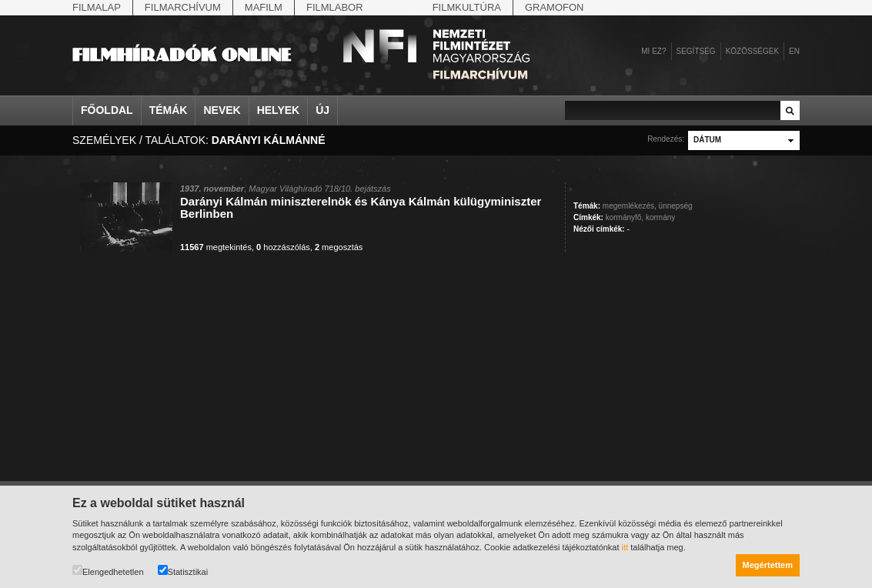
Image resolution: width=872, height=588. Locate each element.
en (794, 51)
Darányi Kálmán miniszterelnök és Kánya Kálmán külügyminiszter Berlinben (361, 207)
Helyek (279, 110)
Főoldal (107, 110)
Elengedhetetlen (108, 571)
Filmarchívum (183, 7)
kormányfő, (625, 217)
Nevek (222, 110)
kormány (660, 217)
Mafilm (264, 7)
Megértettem (768, 565)
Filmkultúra (467, 7)
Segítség (696, 51)
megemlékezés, (630, 206)
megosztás (339, 247)
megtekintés (216, 247)
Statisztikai (183, 571)
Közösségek (752, 51)
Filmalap (97, 7)
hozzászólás (283, 247)
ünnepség (676, 206)
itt (625, 547)
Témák (169, 110)
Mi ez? (653, 51)
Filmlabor (335, 7)
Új (322, 110)
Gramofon (555, 7)
